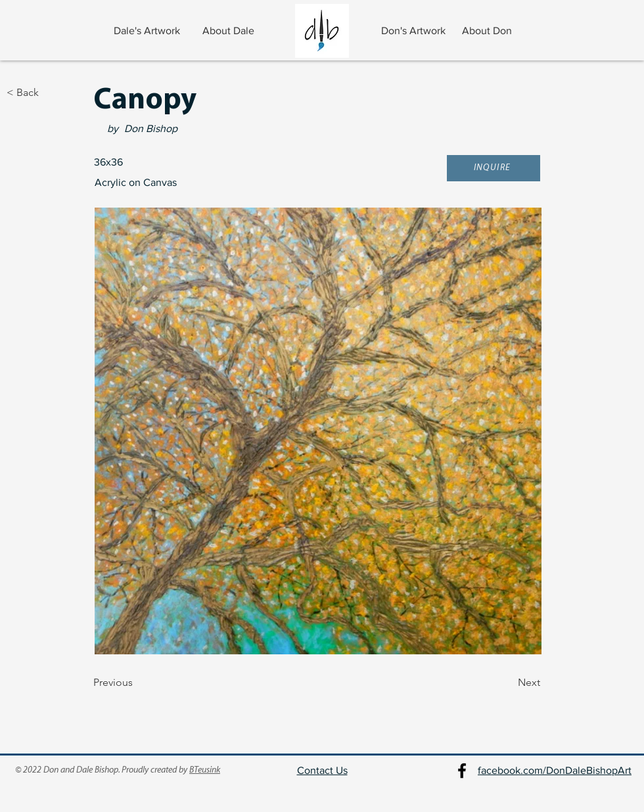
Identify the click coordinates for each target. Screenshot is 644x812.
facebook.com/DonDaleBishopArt (555, 770)
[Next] (507, 683)
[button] (494, 168)
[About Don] (488, 31)
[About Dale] (230, 31)
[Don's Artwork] (414, 31)
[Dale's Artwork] (148, 31)
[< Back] (50, 93)
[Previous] (137, 683)
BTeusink (205, 770)
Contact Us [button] (322, 770)
